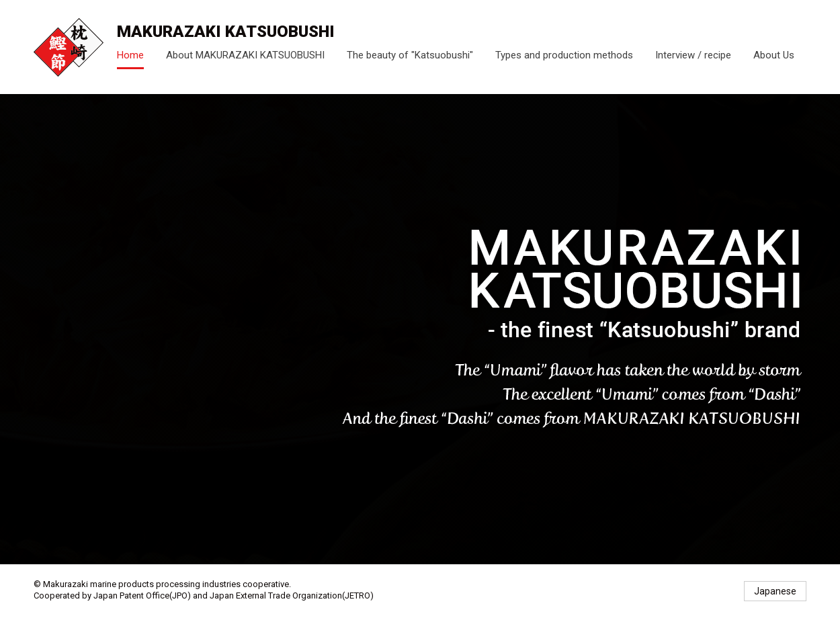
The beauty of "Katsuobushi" (410, 55)
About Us (774, 55)
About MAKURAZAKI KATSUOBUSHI (245, 55)
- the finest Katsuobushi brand (69, 47)
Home (130, 55)
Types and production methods (564, 55)
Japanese (775, 591)
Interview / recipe (693, 55)
